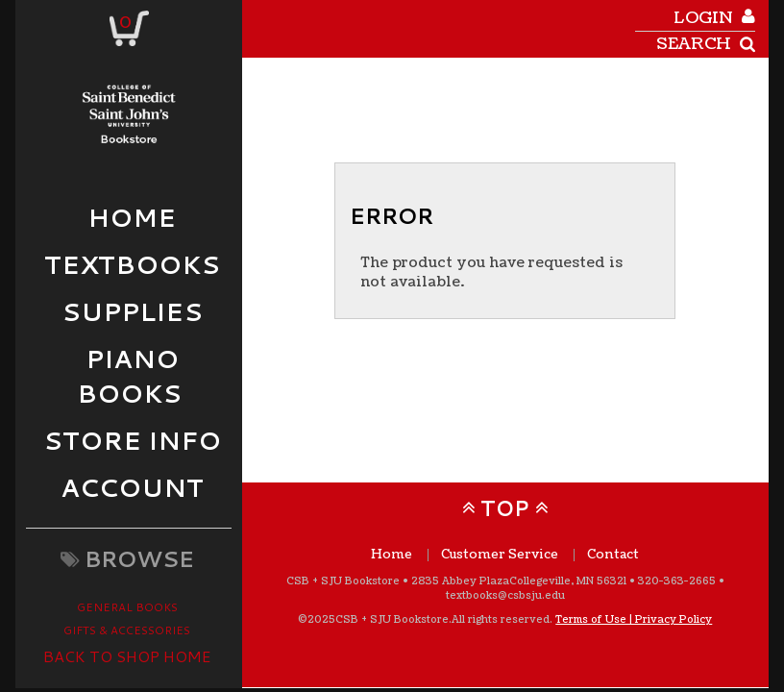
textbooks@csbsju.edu (505, 595)
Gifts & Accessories (127, 630)
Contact (613, 555)
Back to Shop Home (127, 656)
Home (392, 555)
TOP (505, 508)
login (703, 18)
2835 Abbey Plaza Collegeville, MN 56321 (519, 581)
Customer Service (500, 555)
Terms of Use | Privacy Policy (634, 619)
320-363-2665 (677, 581)
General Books (127, 607)
